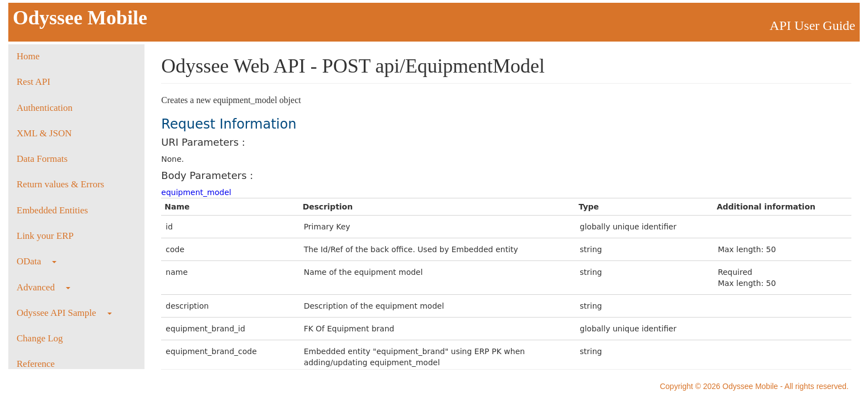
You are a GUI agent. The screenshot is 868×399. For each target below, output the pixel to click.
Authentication (45, 108)
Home (28, 56)
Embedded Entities (52, 210)
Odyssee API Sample (64, 313)
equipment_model (196, 192)
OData (37, 261)
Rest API (33, 82)
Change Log (40, 338)
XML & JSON (44, 133)
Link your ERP (45, 236)
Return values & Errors (60, 184)
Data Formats (42, 159)
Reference (36, 364)
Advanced (43, 287)
